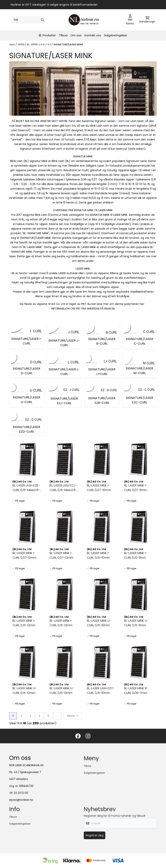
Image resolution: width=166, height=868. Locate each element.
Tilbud (63, 35)
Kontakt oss (93, 35)
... (57, 716)
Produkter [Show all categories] (47, 35)
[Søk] (29, 20)
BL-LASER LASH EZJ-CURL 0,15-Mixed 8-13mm (63, 488)
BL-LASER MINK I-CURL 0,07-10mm (99, 488)
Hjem (12, 44)
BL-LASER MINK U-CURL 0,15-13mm (62, 691)
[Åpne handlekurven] (147, 20)
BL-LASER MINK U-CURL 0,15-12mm (25, 691)
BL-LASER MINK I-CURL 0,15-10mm (98, 555)
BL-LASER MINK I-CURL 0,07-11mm (136, 488)
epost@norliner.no (21, 800)
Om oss (76, 35)
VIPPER (21, 44)
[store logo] (84, 20)
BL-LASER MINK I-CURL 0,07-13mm (61, 555)
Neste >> (73, 716)
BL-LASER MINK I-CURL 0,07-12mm (24, 555)
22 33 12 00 (21, 793)
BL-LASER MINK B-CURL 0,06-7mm (136, 691)
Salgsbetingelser (116, 35)
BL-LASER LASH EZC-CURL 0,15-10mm (101, 691)
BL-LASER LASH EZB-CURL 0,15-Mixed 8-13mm (26, 488)
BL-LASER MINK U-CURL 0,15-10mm (99, 623)
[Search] (42, 20)
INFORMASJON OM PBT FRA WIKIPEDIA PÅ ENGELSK (83, 309)
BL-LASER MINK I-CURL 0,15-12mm (24, 623)
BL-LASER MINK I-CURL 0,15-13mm (61, 623)
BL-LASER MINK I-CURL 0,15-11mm (136, 555)
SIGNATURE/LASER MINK (68, 44)
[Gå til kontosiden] (130, 20)
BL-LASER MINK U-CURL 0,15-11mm (136, 623)
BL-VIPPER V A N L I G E (39, 44)
